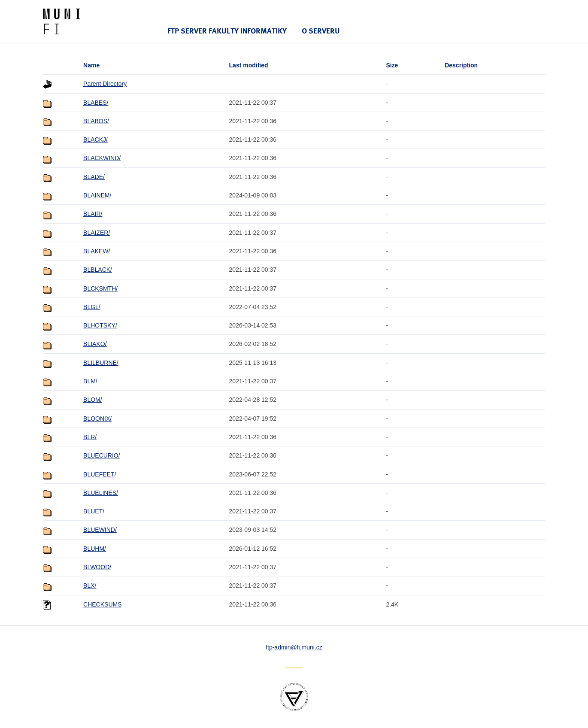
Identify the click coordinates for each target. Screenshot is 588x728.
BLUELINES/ (101, 493)
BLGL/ (92, 307)
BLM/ (90, 381)
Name (91, 65)
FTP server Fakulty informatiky (227, 31)
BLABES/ (96, 103)
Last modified (249, 65)
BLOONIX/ (97, 419)
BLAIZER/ (97, 233)
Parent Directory (105, 84)
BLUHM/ (95, 549)
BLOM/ (93, 400)
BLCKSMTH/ (100, 288)
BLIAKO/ (95, 344)
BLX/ (90, 585)
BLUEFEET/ (100, 474)
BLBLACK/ (98, 270)
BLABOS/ (96, 121)
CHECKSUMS (102, 604)
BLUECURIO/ (102, 455)
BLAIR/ (93, 214)
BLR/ (90, 437)
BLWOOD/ (97, 567)
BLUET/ (94, 511)
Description (461, 65)
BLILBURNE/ (101, 363)
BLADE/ (94, 177)
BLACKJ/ (95, 140)
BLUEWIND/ (100, 530)
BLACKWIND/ (102, 158)
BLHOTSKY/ (100, 325)
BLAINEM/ (97, 195)
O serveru (321, 31)
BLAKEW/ (97, 251)
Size (392, 65)
